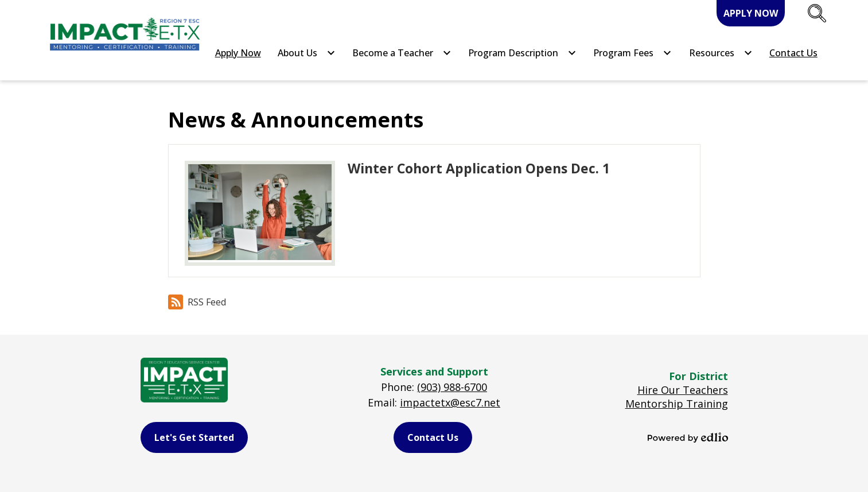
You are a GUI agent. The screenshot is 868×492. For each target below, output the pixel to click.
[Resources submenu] (721, 53)
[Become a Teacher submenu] (402, 53)
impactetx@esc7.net (450, 402)
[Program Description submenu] (522, 53)
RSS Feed (197, 302)
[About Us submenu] (307, 53)
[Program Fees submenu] (632, 53)
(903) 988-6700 (452, 387)
